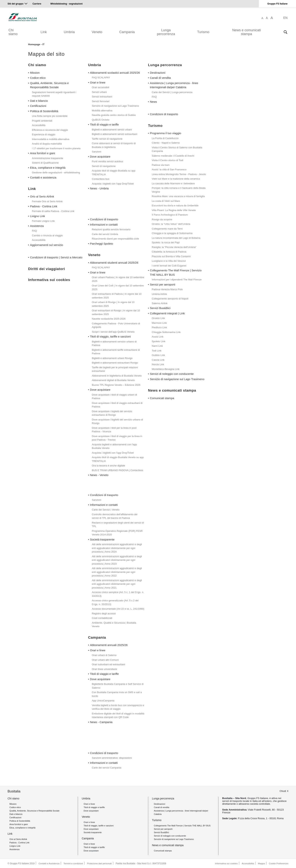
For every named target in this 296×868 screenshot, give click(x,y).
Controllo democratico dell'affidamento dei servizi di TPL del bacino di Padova (115, 516)
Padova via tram (161, 165)
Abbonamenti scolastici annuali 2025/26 (115, 73)
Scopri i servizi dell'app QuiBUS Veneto (113, 332)
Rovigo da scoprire (162, 219)
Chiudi (283, 791)
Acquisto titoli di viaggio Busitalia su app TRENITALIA (114, 173)
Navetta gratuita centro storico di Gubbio (114, 115)
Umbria (69, 32)
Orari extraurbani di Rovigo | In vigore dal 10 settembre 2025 (116, 312)
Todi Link (157, 351)
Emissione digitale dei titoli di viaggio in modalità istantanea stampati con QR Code (118, 715)
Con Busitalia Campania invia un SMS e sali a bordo (117, 694)
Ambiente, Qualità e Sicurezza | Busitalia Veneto (114, 625)
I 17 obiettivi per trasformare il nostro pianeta (56, 148)
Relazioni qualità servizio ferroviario (111, 229)
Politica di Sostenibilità (44, 111)
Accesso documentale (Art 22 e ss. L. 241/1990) (118, 609)
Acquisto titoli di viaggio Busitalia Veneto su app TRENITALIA (118, 459)
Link (44, 32)
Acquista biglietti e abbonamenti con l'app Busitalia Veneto (114, 446)
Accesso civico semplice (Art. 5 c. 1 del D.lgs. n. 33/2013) (118, 594)
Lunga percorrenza (166, 32)
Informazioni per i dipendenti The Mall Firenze (177, 280)
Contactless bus (101, 179)
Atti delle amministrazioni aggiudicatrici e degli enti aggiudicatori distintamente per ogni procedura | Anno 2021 (117, 584)
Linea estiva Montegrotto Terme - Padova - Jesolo (179, 174)
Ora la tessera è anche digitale (109, 466)
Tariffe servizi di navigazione (107, 139)
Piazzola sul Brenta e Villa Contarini (171, 256)
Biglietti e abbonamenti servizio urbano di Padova (114, 343)
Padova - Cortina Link (44, 206)
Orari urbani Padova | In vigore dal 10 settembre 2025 (118, 279)
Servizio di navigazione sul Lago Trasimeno (116, 106)
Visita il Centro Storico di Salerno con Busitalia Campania (177, 149)
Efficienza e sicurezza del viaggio (50, 130)
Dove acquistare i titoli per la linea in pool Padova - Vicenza (114, 430)
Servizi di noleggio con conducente (172, 374)
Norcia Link (158, 364)
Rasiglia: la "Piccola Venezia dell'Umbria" (174, 247)
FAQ (34, 231)
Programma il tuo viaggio (166, 133)
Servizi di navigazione (104, 166)
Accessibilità (39, 125)
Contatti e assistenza (43, 177)
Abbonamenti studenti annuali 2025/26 (114, 263)
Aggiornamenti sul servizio (47, 245)
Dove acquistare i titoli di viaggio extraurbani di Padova (117, 405)
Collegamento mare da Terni (167, 229)
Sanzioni (97, 152)
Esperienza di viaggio (44, 134)
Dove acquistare (100, 157)
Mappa (261, 863)
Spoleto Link (159, 341)
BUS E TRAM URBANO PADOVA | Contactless (118, 470)
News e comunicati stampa (246, 32)
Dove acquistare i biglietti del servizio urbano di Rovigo (118, 421)
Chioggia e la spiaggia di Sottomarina (172, 233)
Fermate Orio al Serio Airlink (47, 201)
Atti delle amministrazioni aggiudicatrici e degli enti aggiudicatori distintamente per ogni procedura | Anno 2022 (117, 572)
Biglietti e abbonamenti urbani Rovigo (112, 358)
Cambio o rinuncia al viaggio (47, 235)
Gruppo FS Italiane (277, 4)
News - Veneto (99, 475)
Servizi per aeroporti (163, 284)
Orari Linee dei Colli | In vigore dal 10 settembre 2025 (118, 287)
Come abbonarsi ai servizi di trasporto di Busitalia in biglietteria (114, 145)
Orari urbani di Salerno (104, 655)
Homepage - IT (36, 44)
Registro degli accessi (104, 613)
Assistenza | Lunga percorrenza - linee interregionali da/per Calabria (174, 85)
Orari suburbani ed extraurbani (109, 664)
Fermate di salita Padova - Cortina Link (53, 211)
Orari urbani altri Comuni (105, 660)
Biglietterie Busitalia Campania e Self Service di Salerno (118, 686)
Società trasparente (102, 539)
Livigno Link (37, 216)
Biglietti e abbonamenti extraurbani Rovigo (115, 363)
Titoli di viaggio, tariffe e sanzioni (110, 336)
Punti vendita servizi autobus (108, 161)
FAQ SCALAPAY (101, 78)
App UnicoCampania (103, 701)
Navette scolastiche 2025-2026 (109, 319)
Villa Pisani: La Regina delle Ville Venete (174, 210)
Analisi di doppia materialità (47, 144)
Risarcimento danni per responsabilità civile (116, 239)
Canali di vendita (160, 78)
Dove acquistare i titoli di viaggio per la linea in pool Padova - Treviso (117, 438)
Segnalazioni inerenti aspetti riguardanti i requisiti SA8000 (54, 94)
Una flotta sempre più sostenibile (50, 116)
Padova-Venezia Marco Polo (167, 289)
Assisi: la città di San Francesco (169, 170)
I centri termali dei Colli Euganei (169, 266)
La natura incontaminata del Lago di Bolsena (176, 238)
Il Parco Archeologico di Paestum (170, 215)
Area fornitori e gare (43, 153)
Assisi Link (158, 337)
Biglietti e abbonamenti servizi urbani (112, 130)
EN (285, 18)
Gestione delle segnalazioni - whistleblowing (56, 173)
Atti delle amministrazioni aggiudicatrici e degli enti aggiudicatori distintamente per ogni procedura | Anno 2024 (117, 548)
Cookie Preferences (279, 863)
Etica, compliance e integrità (48, 168)
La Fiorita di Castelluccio (165, 138)
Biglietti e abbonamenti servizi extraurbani (115, 134)
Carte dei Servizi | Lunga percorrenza (172, 92)
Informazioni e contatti (104, 225)
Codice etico (38, 78)
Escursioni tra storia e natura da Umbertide (175, 206)
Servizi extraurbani (102, 97)
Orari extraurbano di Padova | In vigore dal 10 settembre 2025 (117, 296)
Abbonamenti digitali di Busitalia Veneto (113, 380)
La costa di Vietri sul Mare (166, 201)
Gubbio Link (158, 355)
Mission (35, 73)
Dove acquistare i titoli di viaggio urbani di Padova (114, 397)
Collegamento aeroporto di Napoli (170, 299)
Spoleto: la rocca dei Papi (166, 242)
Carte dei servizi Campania (107, 768)
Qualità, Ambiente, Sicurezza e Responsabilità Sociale (49, 85)
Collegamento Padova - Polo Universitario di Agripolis (116, 325)
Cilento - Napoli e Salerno (166, 143)
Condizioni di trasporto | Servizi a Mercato (56, 257)
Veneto (97, 32)
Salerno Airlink (160, 303)
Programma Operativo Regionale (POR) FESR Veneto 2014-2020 (117, 533)
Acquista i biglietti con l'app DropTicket (113, 184)
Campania (127, 32)
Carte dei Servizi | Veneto (106, 510)
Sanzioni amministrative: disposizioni (112, 758)
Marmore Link (159, 323)
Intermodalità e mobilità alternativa (51, 139)
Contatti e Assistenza (49, 863)
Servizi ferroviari (101, 101)
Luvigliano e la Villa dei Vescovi (169, 261)
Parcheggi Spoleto (102, 244)
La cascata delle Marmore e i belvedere (173, 183)
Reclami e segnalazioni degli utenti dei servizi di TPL (118, 525)
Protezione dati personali (100, 863)
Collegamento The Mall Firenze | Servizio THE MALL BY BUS (176, 272)
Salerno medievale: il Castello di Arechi (173, 156)
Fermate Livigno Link (43, 221)
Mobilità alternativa (102, 111)
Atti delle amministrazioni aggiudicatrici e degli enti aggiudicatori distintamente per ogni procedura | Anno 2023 (117, 560)
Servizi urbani (99, 92)
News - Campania (101, 722)
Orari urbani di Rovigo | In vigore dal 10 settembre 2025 (113, 304)
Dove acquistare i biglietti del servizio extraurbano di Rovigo (112, 413)
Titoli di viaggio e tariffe (104, 124)
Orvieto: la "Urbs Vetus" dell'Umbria (171, 224)
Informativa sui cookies (226, 863)
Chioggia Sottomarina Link (166, 332)
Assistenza (37, 226)
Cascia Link (158, 360)
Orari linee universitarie (105, 669)
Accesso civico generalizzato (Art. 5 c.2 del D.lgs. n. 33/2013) (115, 602)
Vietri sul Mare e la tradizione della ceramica (176, 179)
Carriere (37, 4)
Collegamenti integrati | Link (167, 313)
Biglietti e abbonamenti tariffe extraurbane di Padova (116, 352)
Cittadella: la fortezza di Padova (169, 252)
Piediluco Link (159, 327)
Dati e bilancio (39, 101)
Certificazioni (38, 106)
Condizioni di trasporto (104, 219)
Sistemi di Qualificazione (45, 163)
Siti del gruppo (15, 4)
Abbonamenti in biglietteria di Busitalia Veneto (117, 376)
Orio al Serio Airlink (42, 196)
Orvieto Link (158, 318)
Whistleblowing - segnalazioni (67, 4)
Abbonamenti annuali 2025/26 (109, 645)
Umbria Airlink (159, 294)
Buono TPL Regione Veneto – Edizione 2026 (116, 385)
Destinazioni (158, 73)
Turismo (203, 32)
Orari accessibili (101, 87)
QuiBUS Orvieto (101, 120)
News (153, 102)
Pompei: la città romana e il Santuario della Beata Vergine (179, 190)
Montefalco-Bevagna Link (166, 369)
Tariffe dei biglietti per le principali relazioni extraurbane (115, 369)
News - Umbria (99, 188)
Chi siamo (13, 32)
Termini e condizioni (74, 863)
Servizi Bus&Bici (160, 308)
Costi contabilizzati (102, 618)
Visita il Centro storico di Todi (167, 160)
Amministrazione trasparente (47, 158)
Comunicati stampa (162, 398)
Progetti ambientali (42, 121)
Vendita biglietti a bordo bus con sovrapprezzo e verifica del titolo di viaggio (118, 707)
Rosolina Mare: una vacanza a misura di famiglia (178, 196)
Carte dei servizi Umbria (105, 234)
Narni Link (157, 346)
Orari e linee (98, 82)
